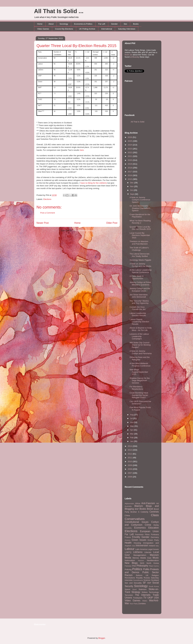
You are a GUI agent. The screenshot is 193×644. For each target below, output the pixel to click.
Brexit (150, 509)
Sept (132, 194)
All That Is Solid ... (59, 11)
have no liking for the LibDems (94, 183)
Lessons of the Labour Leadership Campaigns (139, 336)
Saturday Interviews (127, 29)
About (51, 24)
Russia (147, 578)
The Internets (143, 595)
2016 (130, 175)
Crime (148, 525)
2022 (130, 152)
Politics (137, 569)
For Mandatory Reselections (136, 388)
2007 (130, 473)
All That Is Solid (138, 122)
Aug (132, 415)
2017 (130, 172)
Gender (114, 24)
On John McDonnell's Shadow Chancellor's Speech (140, 208)
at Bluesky (135, 57)
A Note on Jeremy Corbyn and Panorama (141, 352)
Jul (132, 418)
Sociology (64, 24)
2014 (130, 446)
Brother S (135, 512)
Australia (128, 506)
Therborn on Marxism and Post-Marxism (139, 243)
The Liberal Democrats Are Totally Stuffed (139, 255)
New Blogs (131, 563)
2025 (130, 141)
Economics (140, 528)
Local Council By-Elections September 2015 (140, 235)
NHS (142, 563)
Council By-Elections (64, 29)
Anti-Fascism (148, 503)
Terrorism (129, 595)
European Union (149, 531)
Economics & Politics (83, 24)
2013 (130, 450)
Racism (129, 575)
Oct (132, 190)
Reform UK (142, 575)
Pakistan (128, 566)
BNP (137, 509)
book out (128, 55)
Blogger (102, 638)
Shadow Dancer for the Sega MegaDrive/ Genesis (140, 380)
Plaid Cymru (154, 566)
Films (147, 534)
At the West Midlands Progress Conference (140, 365)
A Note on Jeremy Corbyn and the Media (140, 265)
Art (157, 503)
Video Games (43, 29)
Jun (132, 422)
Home (40, 24)
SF (144, 583)
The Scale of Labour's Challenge (139, 249)
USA (156, 598)
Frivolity (136, 537)
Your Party (134, 604)
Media (128, 558)
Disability (128, 528)
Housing (137, 543)
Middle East (146, 558)
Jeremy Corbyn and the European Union (140, 290)
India (134, 546)
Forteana (155, 534)
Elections (47, 199)
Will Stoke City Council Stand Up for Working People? (140, 345)
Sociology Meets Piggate (140, 260)
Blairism (139, 506)
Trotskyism (138, 598)
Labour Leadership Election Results (138, 314)
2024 (130, 145)
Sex (125, 24)
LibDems (138, 552)
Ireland (152, 546)
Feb (132, 438)
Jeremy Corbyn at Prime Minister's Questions (140, 283)
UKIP (150, 598)
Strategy (136, 592)
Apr (132, 430)
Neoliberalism (153, 560)
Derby (156, 525)
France (128, 537)
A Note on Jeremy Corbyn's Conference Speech (140, 200)
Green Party (153, 540)
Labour (130, 549)
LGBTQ (128, 552)
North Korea (153, 563)
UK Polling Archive (87, 29)
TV (145, 598)
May (132, 426)
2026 (130, 137)
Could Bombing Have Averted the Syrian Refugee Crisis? (139, 395)
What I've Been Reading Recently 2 (140, 222)
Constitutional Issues (137, 522)
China (127, 515)
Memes (136, 558)
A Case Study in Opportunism (137, 277)
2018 (130, 168)
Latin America (141, 549)
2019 (130, 164)
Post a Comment (48, 213)
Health (128, 543)
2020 (130, 160)
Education (154, 528)
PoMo (146, 569)
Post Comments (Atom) (83, 231)
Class (155, 515)
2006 (130, 477)
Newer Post (43, 223)
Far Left (102, 24)
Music (156, 558)
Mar (132, 434)
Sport (134, 589)
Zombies (142, 604)
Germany (155, 537)
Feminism (139, 534)
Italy (157, 546)
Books (136, 24)
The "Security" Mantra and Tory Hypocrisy (139, 302)
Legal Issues (153, 549)
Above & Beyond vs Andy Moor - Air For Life (141, 329)
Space (127, 589)
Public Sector (151, 572)
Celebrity (144, 512)
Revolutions (130, 578)
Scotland (155, 580)
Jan (132, 441)
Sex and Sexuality (133, 583)
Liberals (148, 552)
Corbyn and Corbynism (142, 523)
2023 (130, 149)
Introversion (142, 545)
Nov (132, 186)
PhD (134, 566)
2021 (130, 156)
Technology (154, 592)
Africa (138, 503)
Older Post (112, 223)
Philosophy (142, 566)
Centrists (154, 512)
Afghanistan (129, 503)
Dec (132, 183)
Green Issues (139, 540)
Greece (128, 540)
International (107, 29)
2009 (130, 465)
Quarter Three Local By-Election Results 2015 (76, 46)
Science (147, 580)
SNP (149, 583)
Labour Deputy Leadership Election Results (139, 322)
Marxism (154, 555)
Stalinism (143, 589)
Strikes (145, 592)
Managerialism (140, 555)
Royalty (139, 578)
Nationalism (130, 560)
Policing (128, 569)
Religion (155, 575)
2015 (130, 179)
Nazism (141, 560)
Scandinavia (138, 580)
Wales (145, 601)
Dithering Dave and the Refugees (140, 358)
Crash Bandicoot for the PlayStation (140, 216)
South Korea (154, 586)
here (82, 150)
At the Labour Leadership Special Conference (141, 271)
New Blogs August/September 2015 (139, 372)
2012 (130, 454)
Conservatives (135, 519)
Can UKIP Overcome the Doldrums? (140, 403)
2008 (130, 469)
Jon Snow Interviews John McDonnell (138, 296)
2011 (130, 458)
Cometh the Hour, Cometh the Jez (138, 308)
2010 (130, 462)
